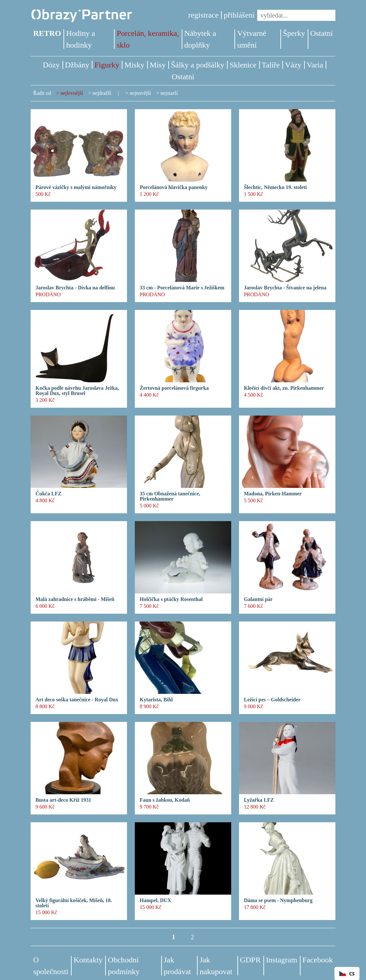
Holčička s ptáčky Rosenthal (171, 599)
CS (347, 974)
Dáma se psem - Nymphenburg (278, 900)
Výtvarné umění (252, 39)
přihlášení (239, 15)
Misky (134, 65)
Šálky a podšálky (198, 65)
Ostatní (322, 33)
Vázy (293, 65)
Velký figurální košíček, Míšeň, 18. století (74, 903)
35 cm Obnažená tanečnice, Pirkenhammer (170, 496)
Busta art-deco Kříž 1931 (63, 800)
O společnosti (51, 966)
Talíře (271, 65)
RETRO (47, 33)
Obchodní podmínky (124, 966)
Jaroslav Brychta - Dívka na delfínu (75, 288)
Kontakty (88, 960)
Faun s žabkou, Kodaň (165, 800)
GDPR (250, 960)
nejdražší (102, 93)
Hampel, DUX (155, 900)
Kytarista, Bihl (156, 700)
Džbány (77, 65)
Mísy (158, 65)
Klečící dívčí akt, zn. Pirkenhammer (284, 388)
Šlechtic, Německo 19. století (275, 187)
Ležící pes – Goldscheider (272, 700)
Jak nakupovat (216, 966)
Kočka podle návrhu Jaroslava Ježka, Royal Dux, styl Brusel (77, 391)
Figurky (107, 65)
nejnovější (140, 93)
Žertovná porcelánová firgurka (174, 388)
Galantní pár (258, 599)
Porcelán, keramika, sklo (148, 39)
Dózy (51, 65)
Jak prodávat (177, 966)
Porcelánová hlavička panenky (174, 187)
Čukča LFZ (49, 494)
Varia (315, 65)
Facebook (318, 960)
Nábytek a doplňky (200, 39)
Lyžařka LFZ (259, 800)
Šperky (294, 33)
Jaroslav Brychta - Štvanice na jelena (285, 288)
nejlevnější (72, 93)
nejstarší (169, 93)
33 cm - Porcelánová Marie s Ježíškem (182, 288)
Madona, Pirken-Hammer (273, 494)
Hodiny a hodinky (81, 39)
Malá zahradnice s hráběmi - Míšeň (75, 599)
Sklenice (243, 65)
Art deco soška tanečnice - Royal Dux (77, 700)
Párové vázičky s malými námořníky (76, 187)
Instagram (282, 960)
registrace (203, 15)
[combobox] (347, 973)
